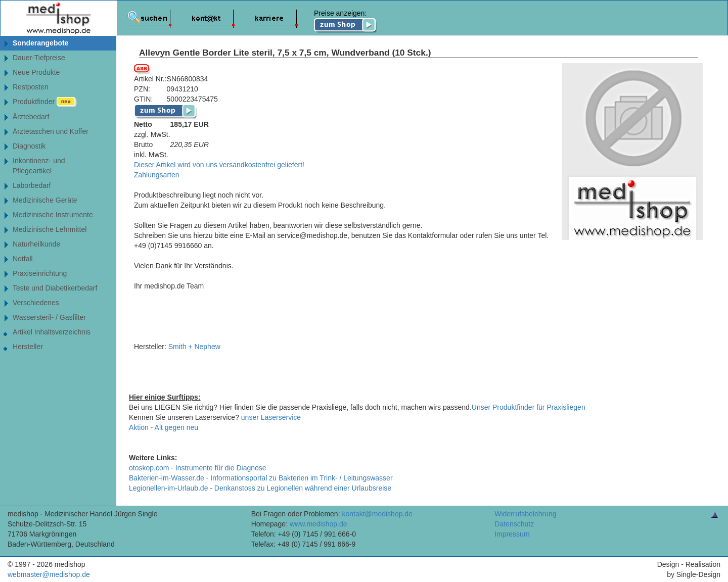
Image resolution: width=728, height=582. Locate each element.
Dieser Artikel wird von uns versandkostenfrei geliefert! (219, 165)
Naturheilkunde (36, 244)
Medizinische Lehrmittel (50, 229)
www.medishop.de (318, 524)
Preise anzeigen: (346, 21)
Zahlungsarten (157, 175)
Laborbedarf (32, 185)
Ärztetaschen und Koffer (51, 131)
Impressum (512, 534)
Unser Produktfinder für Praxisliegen (529, 407)
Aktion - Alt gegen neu (164, 427)
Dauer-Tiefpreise (39, 58)
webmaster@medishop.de (49, 574)
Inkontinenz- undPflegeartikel (39, 166)
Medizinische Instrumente (53, 215)
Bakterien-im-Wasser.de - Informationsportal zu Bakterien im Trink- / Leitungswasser (261, 478)
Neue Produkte (36, 72)
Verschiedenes (36, 303)
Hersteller (28, 347)
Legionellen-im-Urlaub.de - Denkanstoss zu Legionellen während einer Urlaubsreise (260, 488)
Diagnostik (29, 146)
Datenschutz (514, 524)
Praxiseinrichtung (40, 273)
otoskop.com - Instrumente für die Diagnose (198, 468)
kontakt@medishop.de (377, 514)
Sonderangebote (40, 43)
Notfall (23, 259)
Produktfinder (45, 102)
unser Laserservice (271, 417)
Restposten (31, 87)
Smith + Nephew (194, 347)
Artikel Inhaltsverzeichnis (52, 332)
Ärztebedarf (31, 117)
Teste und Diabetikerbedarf (55, 288)
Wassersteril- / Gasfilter (49, 317)
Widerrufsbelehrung (525, 514)
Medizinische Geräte (45, 200)
